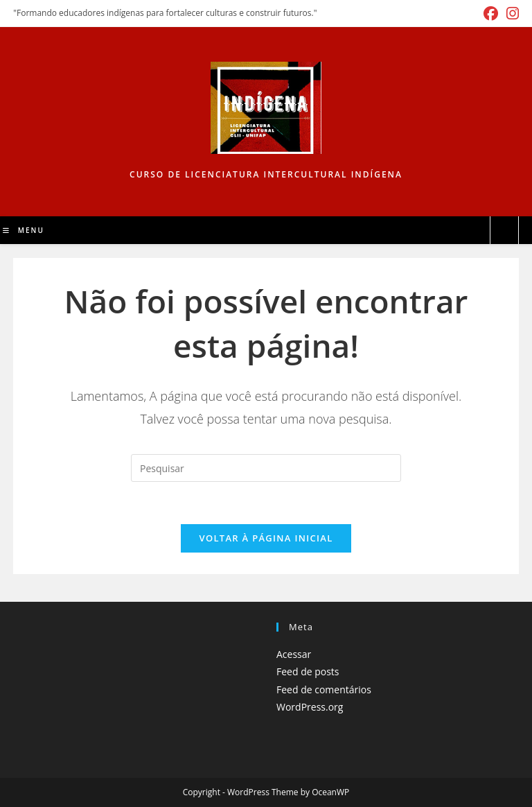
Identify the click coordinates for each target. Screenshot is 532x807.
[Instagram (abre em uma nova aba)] (511, 14)
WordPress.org (310, 707)
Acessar (294, 654)
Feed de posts (308, 671)
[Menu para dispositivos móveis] (24, 230)
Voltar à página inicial (266, 538)
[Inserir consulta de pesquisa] (266, 468)
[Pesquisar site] (504, 231)
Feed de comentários (324, 689)
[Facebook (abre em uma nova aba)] (491, 14)
